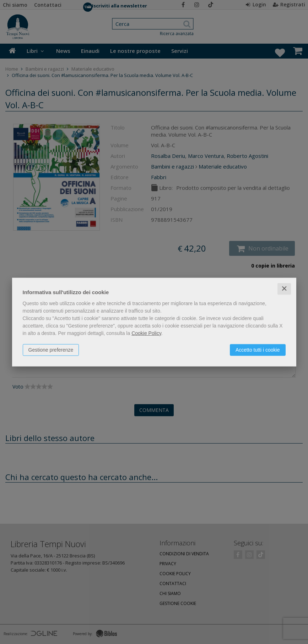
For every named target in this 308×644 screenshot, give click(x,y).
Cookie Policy (146, 333)
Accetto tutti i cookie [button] (258, 350)
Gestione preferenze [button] (51, 350)
